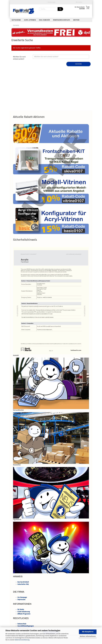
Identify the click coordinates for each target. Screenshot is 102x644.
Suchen (78, 64)
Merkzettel (78, 2)
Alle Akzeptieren (88, 632)
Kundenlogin (51, 2)
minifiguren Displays (61, 20)
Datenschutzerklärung (22, 640)
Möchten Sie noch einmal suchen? (19, 58)
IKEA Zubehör (44, 20)
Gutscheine (16, 20)
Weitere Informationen (88, 636)
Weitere (76, 20)
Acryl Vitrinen (30, 20)
